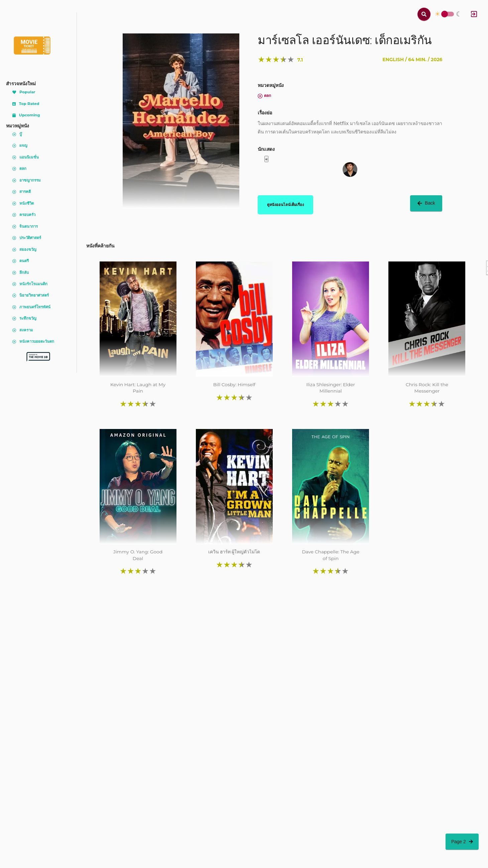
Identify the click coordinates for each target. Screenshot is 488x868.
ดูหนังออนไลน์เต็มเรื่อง (285, 205)
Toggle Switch (445, 14)
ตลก (264, 96)
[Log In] (474, 14)
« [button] (266, 159)
